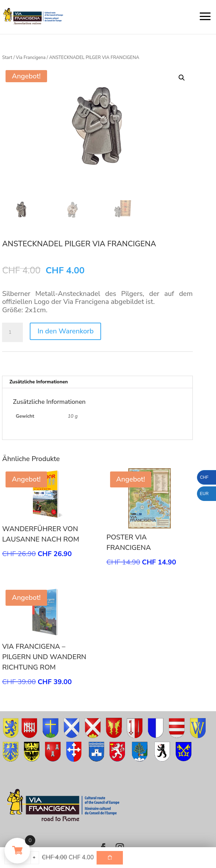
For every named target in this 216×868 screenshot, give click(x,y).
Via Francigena (31, 58)
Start (7, 58)
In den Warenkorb (65, 331)
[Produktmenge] (12, 332)
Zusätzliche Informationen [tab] (39, 382)
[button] (182, 78)
